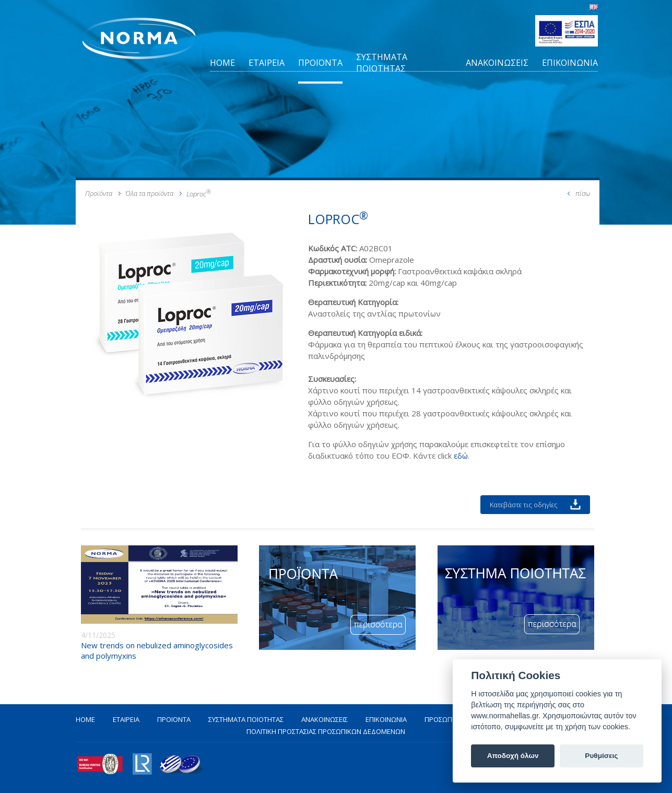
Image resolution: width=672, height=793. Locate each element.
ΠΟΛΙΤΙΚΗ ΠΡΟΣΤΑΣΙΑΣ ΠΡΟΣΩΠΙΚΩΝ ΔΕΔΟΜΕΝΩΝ (326, 731)
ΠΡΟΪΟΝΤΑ (320, 63)
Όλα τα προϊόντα (149, 193)
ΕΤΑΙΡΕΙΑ (267, 63)
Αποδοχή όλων (513, 756)
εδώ (461, 456)
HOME (222, 63)
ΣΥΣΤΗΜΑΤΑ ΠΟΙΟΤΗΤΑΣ (382, 63)
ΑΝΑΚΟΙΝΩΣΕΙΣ (497, 63)
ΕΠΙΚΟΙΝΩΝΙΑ (570, 63)
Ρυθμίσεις (601, 756)
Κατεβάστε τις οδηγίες (524, 505)
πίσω (583, 193)
